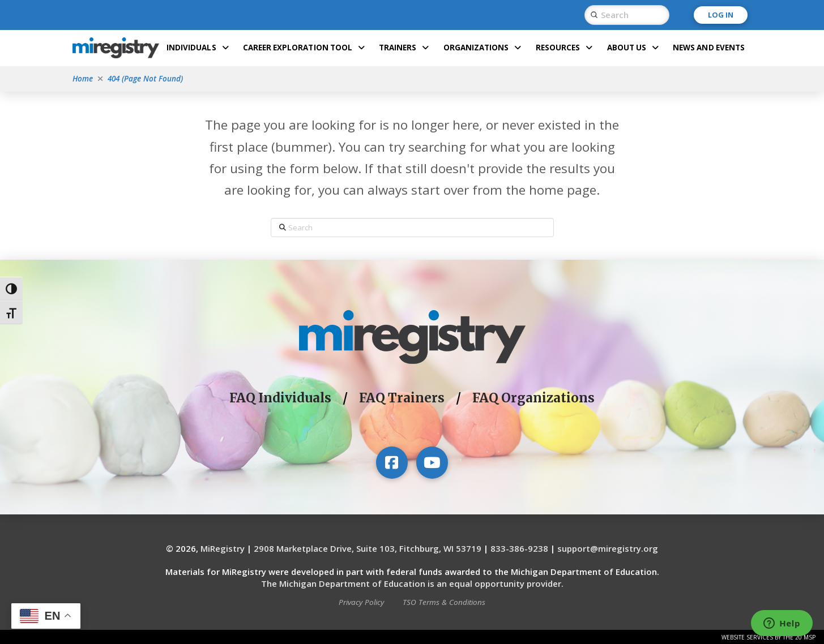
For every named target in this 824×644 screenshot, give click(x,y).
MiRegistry (223, 548)
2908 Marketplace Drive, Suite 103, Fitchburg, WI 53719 (368, 548)
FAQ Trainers (402, 398)
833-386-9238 (519, 548)
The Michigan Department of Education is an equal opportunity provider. (412, 583)
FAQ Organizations (533, 398)
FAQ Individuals (280, 398)
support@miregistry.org (608, 548)
